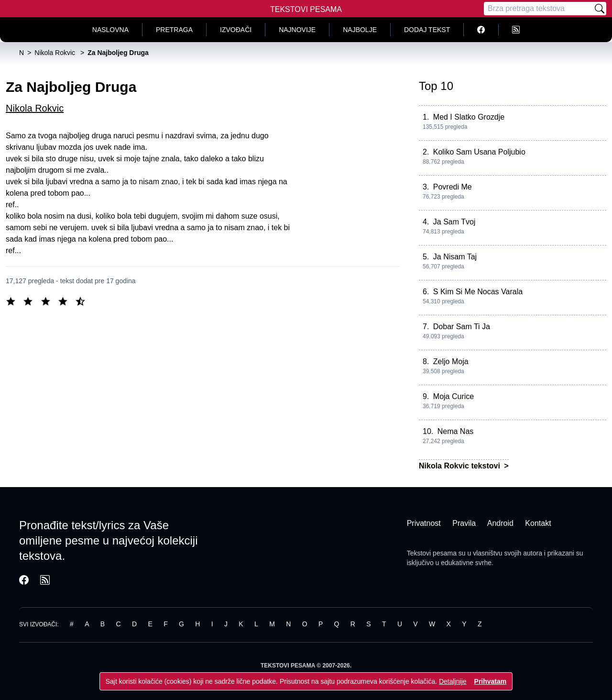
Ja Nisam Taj (455, 257)
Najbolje (360, 30)
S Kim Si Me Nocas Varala (478, 292)
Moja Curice (454, 396)
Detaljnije (453, 681)
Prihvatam (491, 681)
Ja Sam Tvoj (454, 222)
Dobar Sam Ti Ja (462, 327)
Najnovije (297, 30)
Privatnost (424, 523)
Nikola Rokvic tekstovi (460, 466)
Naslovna (110, 30)
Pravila (464, 523)
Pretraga (174, 30)
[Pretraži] (600, 9)
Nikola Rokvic (35, 108)
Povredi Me (453, 187)
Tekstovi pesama (432, 553)
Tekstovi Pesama (306, 9)
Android (500, 523)
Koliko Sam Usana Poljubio (479, 152)
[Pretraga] (538, 9)
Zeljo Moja (451, 361)
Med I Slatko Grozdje (469, 117)
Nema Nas (456, 431)
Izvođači (236, 30)
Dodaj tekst (427, 30)
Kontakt (538, 523)
